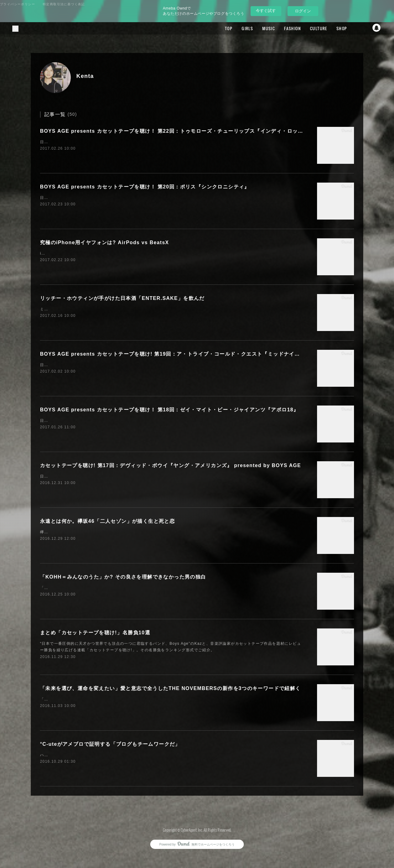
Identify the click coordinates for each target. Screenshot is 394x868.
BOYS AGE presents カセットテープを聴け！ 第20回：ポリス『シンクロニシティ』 (145, 187)
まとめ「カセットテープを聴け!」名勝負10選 (95, 633)
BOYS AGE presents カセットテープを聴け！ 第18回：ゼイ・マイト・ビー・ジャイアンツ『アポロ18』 (169, 410)
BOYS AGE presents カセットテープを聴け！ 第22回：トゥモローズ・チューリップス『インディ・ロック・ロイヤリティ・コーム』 (204, 131)
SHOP (329, 28)
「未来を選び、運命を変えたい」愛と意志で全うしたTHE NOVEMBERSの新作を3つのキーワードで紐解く (170, 688)
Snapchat (377, 28)
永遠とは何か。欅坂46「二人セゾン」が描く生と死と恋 (107, 521)
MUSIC (256, 28)
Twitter (365, 28)
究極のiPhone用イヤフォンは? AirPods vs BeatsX (105, 242)
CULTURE (306, 28)
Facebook (352, 28)
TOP (216, 28)
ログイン (303, 11)
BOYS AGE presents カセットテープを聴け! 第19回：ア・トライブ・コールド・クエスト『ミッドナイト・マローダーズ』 (191, 354)
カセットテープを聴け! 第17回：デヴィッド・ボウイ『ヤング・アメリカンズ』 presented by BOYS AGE (171, 465)
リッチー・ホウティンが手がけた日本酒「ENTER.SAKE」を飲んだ (122, 298)
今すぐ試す (266, 11)
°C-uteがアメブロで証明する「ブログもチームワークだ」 (110, 744)
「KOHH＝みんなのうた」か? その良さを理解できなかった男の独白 (123, 577)
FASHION (279, 28)
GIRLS (234, 28)
